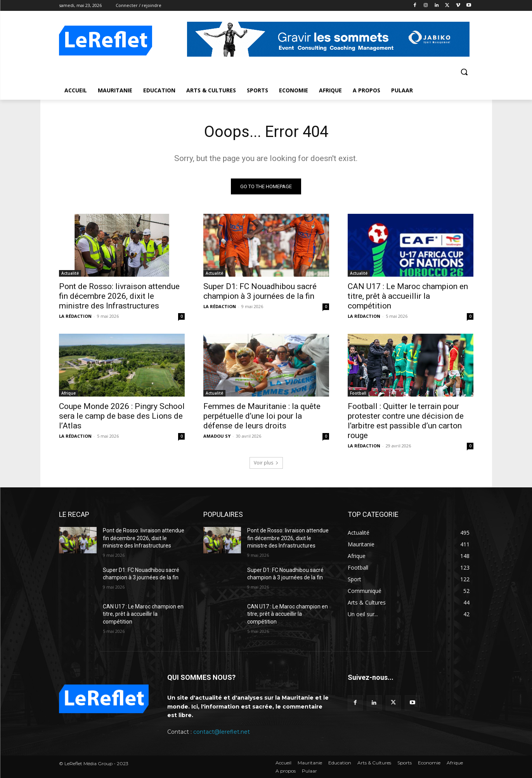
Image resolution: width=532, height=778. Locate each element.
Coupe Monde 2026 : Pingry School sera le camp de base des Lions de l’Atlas (122, 416)
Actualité (70, 273)
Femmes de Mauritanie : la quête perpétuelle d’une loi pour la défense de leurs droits (262, 416)
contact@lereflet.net (222, 732)
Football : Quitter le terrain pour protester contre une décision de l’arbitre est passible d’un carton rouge (406, 421)
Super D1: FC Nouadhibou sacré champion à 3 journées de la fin (260, 291)
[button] (464, 72)
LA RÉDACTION (75, 316)
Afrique (68, 393)
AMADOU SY (217, 436)
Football (358, 393)
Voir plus (266, 463)
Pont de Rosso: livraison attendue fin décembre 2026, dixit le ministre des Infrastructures (119, 296)
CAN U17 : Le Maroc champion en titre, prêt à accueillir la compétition (408, 296)
